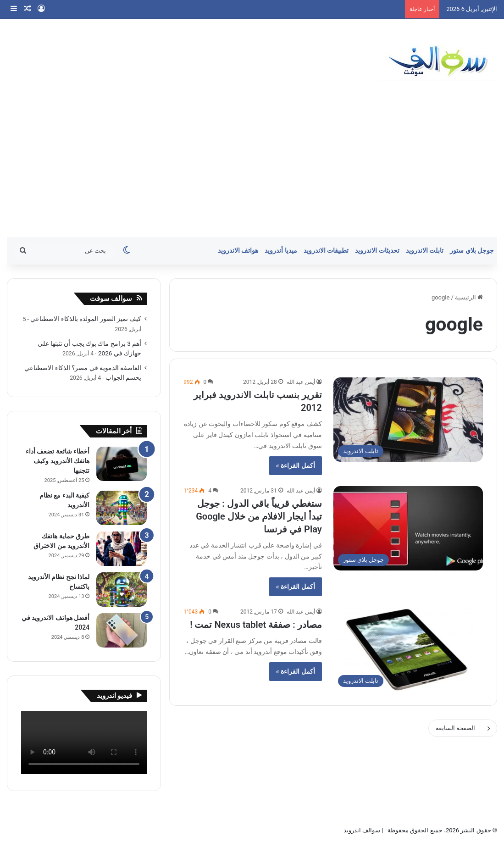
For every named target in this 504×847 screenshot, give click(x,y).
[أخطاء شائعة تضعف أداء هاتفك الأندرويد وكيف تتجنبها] (122, 464)
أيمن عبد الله (301, 382)
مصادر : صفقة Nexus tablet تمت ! (256, 625)
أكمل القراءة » (296, 465)
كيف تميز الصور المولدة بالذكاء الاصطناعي (86, 319)
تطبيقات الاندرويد (326, 251)
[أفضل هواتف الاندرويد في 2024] (122, 630)
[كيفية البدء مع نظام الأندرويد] (122, 508)
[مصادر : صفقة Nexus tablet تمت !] (408, 649)
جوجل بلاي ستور (472, 251)
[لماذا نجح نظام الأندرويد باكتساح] (122, 590)
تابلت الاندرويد (425, 251)
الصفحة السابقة (463, 728)
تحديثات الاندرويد (377, 251)
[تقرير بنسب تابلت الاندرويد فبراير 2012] (408, 420)
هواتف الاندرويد (238, 251)
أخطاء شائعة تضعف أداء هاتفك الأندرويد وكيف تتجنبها (58, 461)
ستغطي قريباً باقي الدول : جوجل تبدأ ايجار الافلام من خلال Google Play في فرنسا (259, 516)
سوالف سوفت (111, 299)
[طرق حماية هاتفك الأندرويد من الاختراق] (122, 549)
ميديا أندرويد (281, 251)
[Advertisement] (252, 168)
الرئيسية (469, 297)
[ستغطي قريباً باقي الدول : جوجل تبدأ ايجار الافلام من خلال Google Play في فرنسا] (408, 528)
